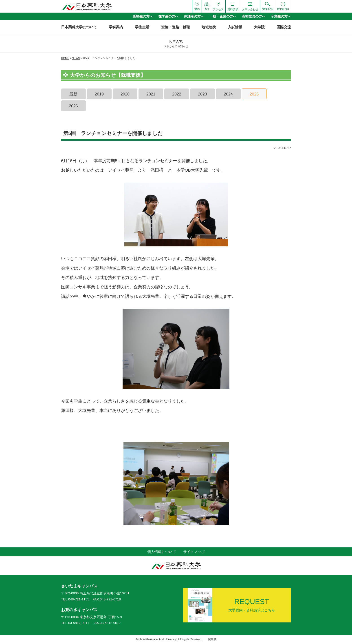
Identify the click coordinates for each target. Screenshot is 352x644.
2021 (151, 94)
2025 (254, 94)
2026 (73, 106)
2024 (228, 94)
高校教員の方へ (254, 16)
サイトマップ (194, 552)
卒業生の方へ (281, 16)
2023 (202, 94)
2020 (125, 94)
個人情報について (162, 552)
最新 (73, 94)
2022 (177, 94)
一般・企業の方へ (223, 16)
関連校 (212, 639)
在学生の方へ (168, 16)
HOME (65, 58)
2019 (99, 94)
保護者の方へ (194, 16)
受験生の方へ (143, 16)
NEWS (76, 58)
